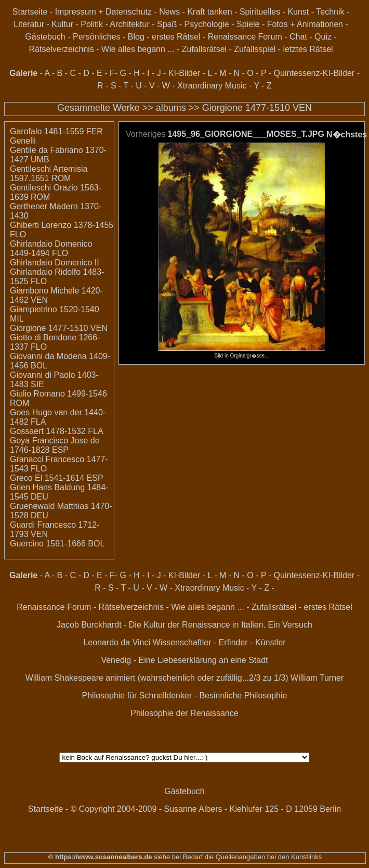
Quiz (323, 37)
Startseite (30, 12)
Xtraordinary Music (212, 86)
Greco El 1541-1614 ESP (57, 478)
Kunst (298, 12)
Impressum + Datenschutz (103, 12)
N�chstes (347, 135)
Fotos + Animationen (305, 24)
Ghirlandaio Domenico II (55, 263)
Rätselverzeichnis (61, 49)
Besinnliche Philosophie (243, 695)
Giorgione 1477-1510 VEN (257, 108)
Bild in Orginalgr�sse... (242, 353)
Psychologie (206, 24)
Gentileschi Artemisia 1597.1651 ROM (49, 174)
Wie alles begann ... (138, 49)
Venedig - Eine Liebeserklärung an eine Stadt (184, 660)
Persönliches (97, 37)
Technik (330, 12)
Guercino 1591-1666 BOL (57, 544)
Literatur (29, 24)
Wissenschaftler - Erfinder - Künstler (219, 642)
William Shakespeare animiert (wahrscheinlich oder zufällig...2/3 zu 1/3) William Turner (185, 678)
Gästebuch (45, 37)
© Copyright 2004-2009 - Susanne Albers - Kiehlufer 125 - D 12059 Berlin (206, 809)
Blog (136, 37)
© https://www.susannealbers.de (100, 857)
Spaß (167, 24)
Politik (92, 24)
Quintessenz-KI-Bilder (314, 73)
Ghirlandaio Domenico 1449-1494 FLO (51, 248)
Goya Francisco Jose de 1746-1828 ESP (55, 445)
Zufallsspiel (255, 49)
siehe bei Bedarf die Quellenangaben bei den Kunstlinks (237, 857)
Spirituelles (260, 12)
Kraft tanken (209, 12)
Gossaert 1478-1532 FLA (57, 431)
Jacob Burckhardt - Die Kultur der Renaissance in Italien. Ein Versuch (184, 625)
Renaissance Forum (245, 37)
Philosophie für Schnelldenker (137, 695)
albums (171, 108)
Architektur (129, 24)
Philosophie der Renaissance (184, 713)
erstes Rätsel (176, 37)
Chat (298, 37)
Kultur (62, 24)
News (169, 12)
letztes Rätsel (308, 49)
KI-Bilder (184, 73)
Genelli (23, 141)
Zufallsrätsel (204, 49)
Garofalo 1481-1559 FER (56, 131)
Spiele (248, 24)
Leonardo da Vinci (117, 642)
